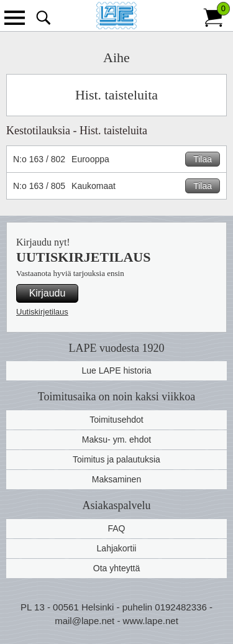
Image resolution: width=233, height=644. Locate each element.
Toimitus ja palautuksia (116, 459)
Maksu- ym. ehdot (116, 439)
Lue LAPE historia (116, 370)
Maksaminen (116, 479)
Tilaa (203, 159)
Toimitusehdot (116, 420)
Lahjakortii (117, 548)
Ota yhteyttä (116, 568)
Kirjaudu (48, 293)
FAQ (116, 528)
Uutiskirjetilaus (42, 312)
